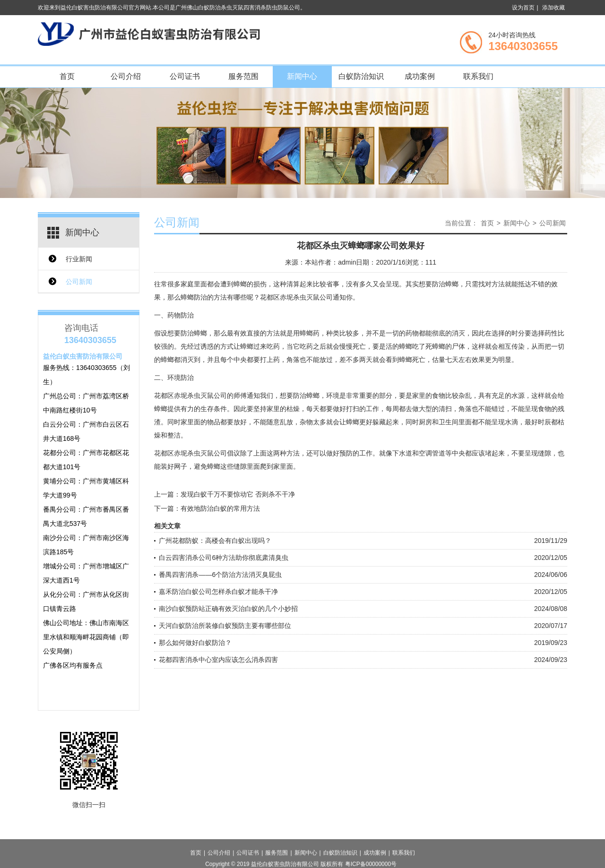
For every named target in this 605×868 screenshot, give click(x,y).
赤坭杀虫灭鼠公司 (200, 395)
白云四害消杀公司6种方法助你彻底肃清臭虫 (224, 558)
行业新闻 (79, 259)
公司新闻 (79, 282)
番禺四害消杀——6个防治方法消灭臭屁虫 (220, 575)
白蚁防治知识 (361, 76)
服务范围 (243, 76)
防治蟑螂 (194, 333)
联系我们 (478, 76)
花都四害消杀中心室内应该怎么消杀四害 (218, 660)
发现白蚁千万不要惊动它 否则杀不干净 (238, 494)
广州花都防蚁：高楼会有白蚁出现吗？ (215, 541)
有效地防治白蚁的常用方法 (220, 508)
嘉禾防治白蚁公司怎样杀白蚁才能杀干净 (218, 592)
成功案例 (420, 76)
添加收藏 (553, 8)
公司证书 (185, 76)
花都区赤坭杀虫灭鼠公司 (296, 297)
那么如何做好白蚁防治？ (195, 643)
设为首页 (523, 8)
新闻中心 (302, 76)
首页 (67, 76)
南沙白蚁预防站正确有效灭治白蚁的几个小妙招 (228, 609)
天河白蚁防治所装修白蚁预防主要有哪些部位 (225, 626)
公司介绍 (126, 76)
